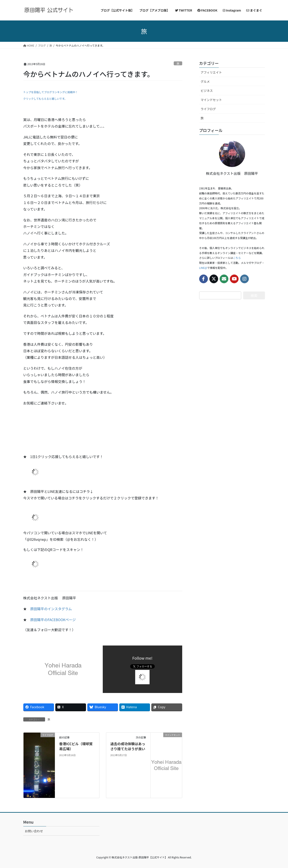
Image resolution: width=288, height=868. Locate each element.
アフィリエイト (211, 72)
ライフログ (208, 109)
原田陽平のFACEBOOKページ (53, 620)
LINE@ (203, 268)
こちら (237, 258)
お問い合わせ (34, 831)
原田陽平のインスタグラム (51, 609)
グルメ (205, 81)
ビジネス (207, 91)
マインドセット (211, 100)
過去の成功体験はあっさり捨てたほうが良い (128, 746)
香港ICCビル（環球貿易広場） (76, 746)
